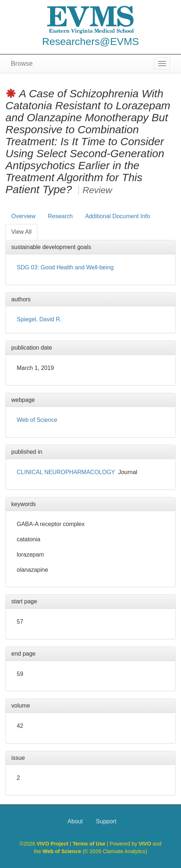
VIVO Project (53, 844)
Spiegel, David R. (39, 319)
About (75, 821)
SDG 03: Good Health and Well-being (65, 267)
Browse (22, 64)
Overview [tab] (23, 216)
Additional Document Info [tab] (118, 216)
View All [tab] (21, 232)
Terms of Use (90, 844)
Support (106, 821)
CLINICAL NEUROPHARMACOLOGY (66, 472)
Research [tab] (60, 216)
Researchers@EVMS (91, 42)
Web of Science (37, 420)
